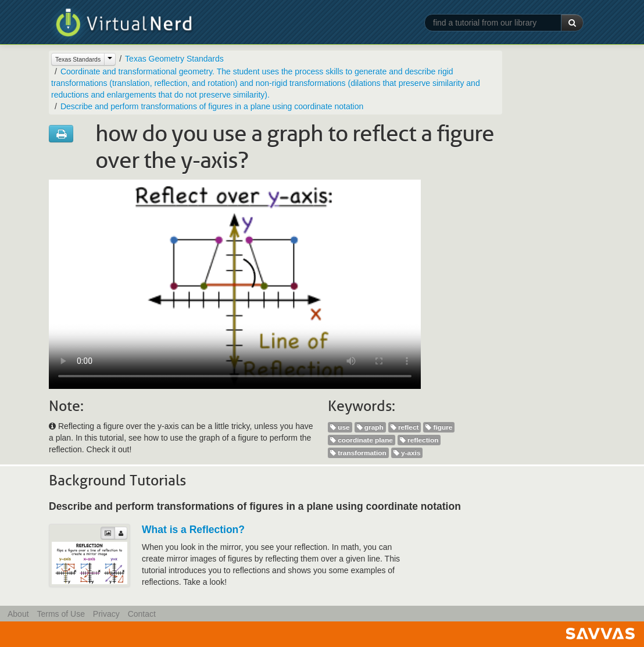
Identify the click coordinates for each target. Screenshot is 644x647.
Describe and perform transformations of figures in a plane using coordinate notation (212, 106)
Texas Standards (78, 59)
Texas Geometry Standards (174, 59)
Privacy (106, 614)
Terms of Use (60, 614)
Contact (142, 614)
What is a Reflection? (193, 530)
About (18, 614)
